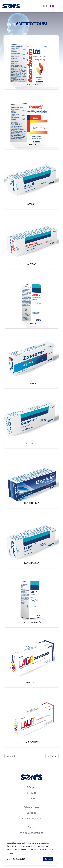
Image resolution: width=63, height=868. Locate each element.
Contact (31, 827)
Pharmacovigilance (31, 818)
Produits (32, 793)
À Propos (31, 787)
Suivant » (52, 756)
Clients (32, 798)
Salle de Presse (31, 807)
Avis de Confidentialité (31, 833)
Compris (48, 859)
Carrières (31, 813)
